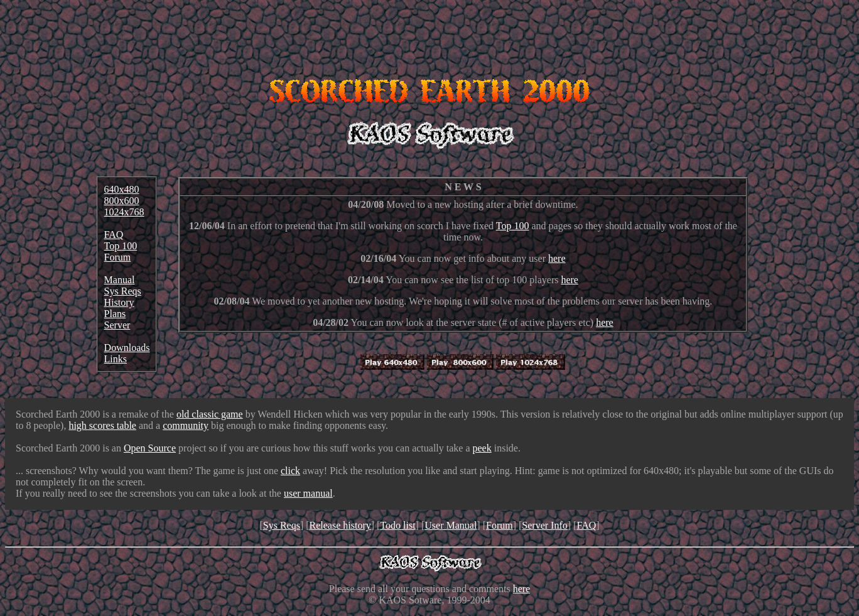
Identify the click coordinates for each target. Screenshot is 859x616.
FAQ (114, 235)
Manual (120, 280)
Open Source (150, 448)
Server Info (544, 525)
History (119, 302)
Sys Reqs (123, 291)
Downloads (127, 348)
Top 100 (121, 246)
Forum (118, 257)
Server (117, 325)
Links (116, 359)
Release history (340, 525)
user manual (308, 493)
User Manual (451, 525)
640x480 (122, 189)
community (186, 425)
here (557, 258)
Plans (115, 314)
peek (482, 448)
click (290, 471)
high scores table (102, 425)
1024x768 (124, 212)
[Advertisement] (429, 33)
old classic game (210, 414)
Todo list (397, 525)
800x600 (122, 201)
